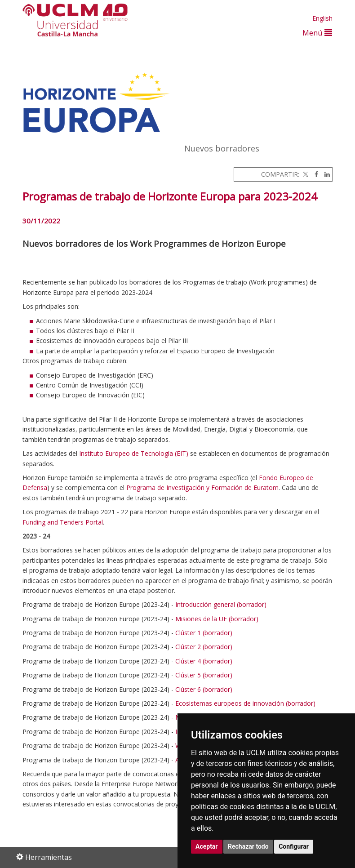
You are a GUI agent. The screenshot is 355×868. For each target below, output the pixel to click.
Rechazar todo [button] (248, 846)
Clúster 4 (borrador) (204, 661)
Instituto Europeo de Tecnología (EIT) (134, 453)
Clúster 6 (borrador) (204, 689)
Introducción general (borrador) (221, 604)
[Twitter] (305, 174)
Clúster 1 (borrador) (204, 633)
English (322, 18)
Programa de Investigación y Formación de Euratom (202, 487)
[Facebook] (314, 174)
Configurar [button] (294, 846)
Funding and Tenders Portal (63, 522)
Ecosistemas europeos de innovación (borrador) (245, 703)
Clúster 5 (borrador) (204, 675)
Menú (317, 33)
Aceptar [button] (207, 846)
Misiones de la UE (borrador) (217, 619)
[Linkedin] (325, 174)
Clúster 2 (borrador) (204, 647)
